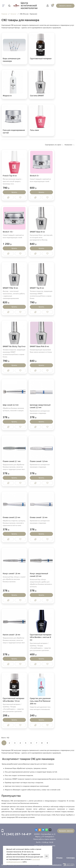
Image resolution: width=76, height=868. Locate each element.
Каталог (14, 14)
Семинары (71, 858)
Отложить (20, 197)
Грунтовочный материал (41, 58)
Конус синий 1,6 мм (11, 573)
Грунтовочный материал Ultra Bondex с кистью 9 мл (41, 637)
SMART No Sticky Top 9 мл (14, 346)
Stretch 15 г (8, 232)
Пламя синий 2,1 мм (12, 461)
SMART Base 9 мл (37, 232)
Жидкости (7, 96)
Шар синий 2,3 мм (11, 405)
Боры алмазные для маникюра (12, 60)
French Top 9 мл (10, 176)
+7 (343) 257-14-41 (16, 834)
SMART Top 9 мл (37, 288)
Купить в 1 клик (8, 197)
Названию (68, 145)
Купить (14, 192)
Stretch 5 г (34, 176)
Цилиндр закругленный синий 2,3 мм (40, 406)
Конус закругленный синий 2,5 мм (39, 575)
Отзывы (59, 858)
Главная (4, 14)
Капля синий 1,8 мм (11, 635)
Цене (59, 145)
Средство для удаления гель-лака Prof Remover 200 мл (40, 701)
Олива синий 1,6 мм (39, 517)
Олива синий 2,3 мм (11, 517)
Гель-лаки (34, 130)
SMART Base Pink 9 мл (39, 346)
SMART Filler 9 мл (10, 288)
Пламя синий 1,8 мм (39, 461)
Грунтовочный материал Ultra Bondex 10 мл (14, 700)
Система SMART (37, 96)
